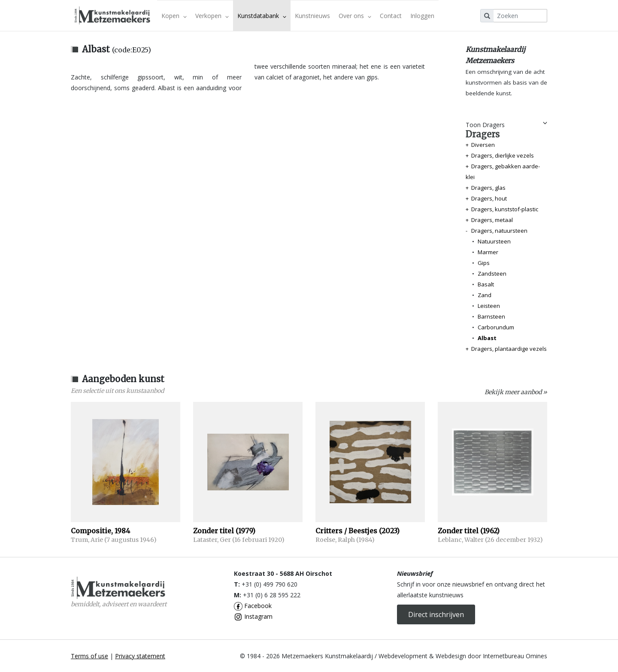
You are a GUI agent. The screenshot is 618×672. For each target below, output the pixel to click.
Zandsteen (492, 274)
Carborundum (496, 327)
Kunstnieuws (312, 16)
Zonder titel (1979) (224, 531)
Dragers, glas (488, 188)
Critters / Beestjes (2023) (357, 531)
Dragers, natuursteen (499, 231)
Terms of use (89, 656)
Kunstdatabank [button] (262, 16)
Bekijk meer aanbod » (516, 392)
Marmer (488, 252)
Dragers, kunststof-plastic (505, 209)
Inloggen (422, 16)
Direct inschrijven (436, 614)
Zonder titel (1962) (469, 531)
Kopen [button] (174, 16)
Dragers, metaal (492, 220)
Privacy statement (140, 656)
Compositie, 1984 (100, 531)
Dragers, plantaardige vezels (509, 349)
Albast (487, 338)
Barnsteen (491, 316)
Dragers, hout (489, 198)
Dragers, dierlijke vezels (503, 155)
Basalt (486, 284)
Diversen (483, 145)
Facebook (253, 606)
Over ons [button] (355, 16)
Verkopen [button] (212, 16)
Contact (391, 16)
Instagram (253, 616)
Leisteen (489, 306)
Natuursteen (494, 241)
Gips (484, 263)
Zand (485, 295)
